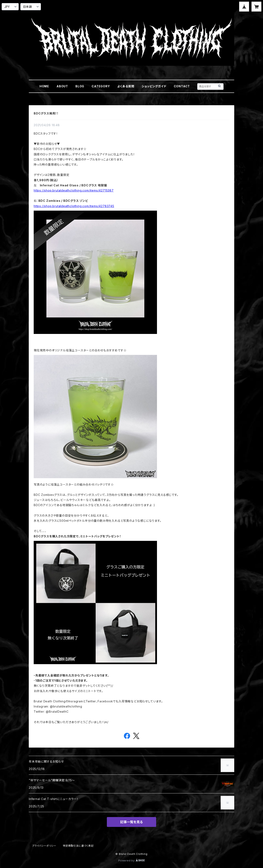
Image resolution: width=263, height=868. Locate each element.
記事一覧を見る (131, 822)
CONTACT (182, 86)
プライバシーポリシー (44, 846)
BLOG (80, 86)
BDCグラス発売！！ (46, 113)
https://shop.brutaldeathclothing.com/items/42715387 (74, 190)
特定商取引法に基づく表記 (78, 846)
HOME (44, 86)
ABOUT (62, 86)
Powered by (131, 860)
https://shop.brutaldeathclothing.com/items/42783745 (74, 206)
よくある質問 (126, 86)
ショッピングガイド (154, 86)
